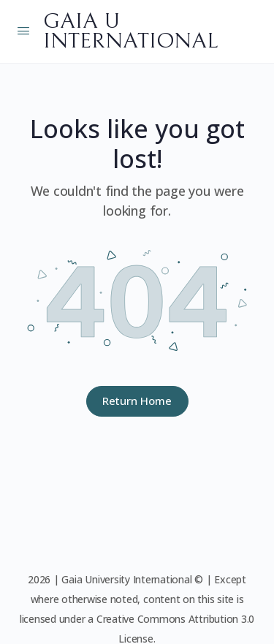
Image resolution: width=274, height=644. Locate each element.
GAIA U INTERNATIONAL (130, 31)
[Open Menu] (23, 30)
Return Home (137, 401)
